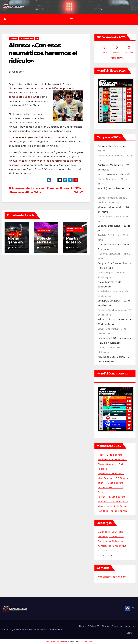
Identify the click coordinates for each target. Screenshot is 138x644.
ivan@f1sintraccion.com (112, 577)
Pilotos (105, 626)
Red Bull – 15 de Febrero (113, 511)
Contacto (131, 633)
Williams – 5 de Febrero (112, 459)
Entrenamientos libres (74, 229)
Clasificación (44, 230)
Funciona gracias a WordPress (17, 629)
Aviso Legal (130, 626)
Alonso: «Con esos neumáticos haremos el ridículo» (43, 53)
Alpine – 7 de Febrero (111, 473)
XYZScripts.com (86, 642)
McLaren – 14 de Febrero (113, 502)
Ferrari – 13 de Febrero (111, 497)
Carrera (13, 39)
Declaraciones (26, 39)
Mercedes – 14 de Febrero (113, 506)
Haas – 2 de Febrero (110, 455)
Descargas (117, 626)
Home (82, 626)
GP (37, 39)
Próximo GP (94, 626)
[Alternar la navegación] (71, 19)
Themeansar (58, 629)
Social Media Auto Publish (56, 642)
